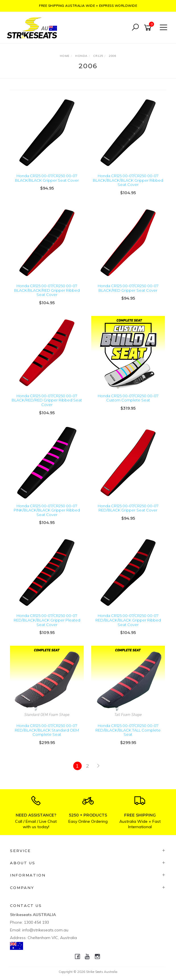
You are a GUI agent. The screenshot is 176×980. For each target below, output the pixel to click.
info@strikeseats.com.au (45, 930)
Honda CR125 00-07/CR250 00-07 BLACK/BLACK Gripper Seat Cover (47, 178)
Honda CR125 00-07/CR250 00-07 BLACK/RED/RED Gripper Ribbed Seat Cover (47, 400)
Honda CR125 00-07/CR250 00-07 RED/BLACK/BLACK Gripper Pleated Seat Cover (47, 620)
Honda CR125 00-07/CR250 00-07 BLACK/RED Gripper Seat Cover (128, 288)
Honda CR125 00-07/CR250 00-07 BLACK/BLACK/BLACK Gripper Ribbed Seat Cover (128, 180)
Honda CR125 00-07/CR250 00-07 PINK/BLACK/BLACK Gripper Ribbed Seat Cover (47, 510)
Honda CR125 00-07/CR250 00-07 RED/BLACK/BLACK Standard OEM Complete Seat (47, 730)
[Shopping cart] (149, 28)
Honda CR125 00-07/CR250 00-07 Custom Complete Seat (128, 398)
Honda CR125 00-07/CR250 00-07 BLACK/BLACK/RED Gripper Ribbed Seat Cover (47, 290)
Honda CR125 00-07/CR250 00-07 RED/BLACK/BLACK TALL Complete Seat (128, 730)
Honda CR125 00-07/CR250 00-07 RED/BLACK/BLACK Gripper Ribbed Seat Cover (128, 620)
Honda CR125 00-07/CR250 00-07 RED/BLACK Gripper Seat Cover (128, 508)
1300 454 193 (36, 922)
